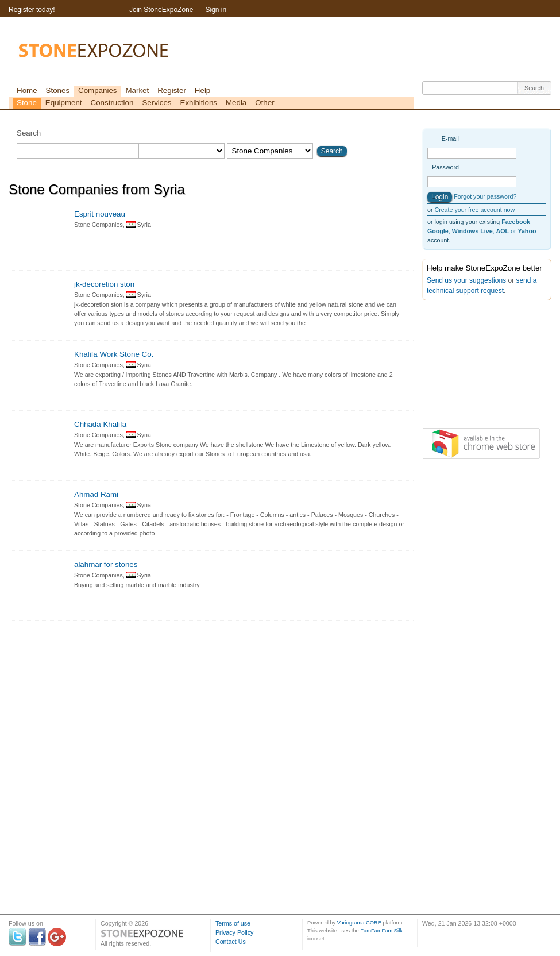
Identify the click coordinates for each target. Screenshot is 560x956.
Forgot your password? (485, 196)
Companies (97, 90)
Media (236, 103)
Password (445, 167)
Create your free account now (474, 210)
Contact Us (231, 942)
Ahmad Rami (96, 494)
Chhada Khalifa (100, 424)
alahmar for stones (106, 564)
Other (264, 103)
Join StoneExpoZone (161, 10)
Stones (58, 90)
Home (27, 90)
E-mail (450, 138)
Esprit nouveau (100, 214)
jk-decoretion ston (104, 284)
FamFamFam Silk (381, 931)
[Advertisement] (480, 367)
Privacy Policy (234, 932)
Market (137, 90)
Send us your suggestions (466, 280)
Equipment (64, 103)
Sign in (216, 10)
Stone (27, 103)
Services (157, 103)
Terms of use (233, 923)
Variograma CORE (359, 923)
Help (202, 90)
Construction (112, 103)
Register (172, 90)
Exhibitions (199, 103)
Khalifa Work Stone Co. (114, 354)
